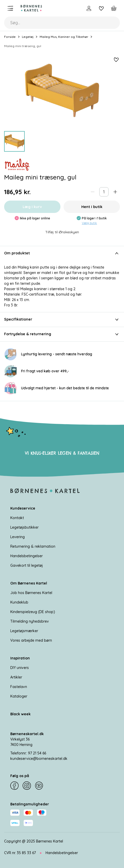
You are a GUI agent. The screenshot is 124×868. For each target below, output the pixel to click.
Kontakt (17, 518)
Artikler (16, 677)
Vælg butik (89, 223)
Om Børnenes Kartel (29, 583)
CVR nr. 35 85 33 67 (20, 853)
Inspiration (20, 658)
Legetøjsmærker (24, 631)
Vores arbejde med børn (31, 640)
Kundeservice (23, 508)
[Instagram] (27, 786)
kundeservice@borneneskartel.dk (39, 759)
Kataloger (19, 696)
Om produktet (62, 253)
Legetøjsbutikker (24, 527)
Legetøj (28, 37)
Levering (17, 537)
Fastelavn (19, 687)
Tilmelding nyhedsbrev (30, 621)
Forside (10, 37)
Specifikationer (62, 320)
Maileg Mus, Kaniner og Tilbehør (64, 37)
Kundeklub (19, 602)
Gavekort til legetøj (26, 565)
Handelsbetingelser (26, 556)
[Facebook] (14, 786)
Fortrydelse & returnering (62, 334)
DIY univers (20, 668)
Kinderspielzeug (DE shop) (33, 612)
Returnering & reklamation (33, 546)
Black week (20, 714)
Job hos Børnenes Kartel (31, 593)
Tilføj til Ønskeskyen (62, 232)
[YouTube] (39, 786)
